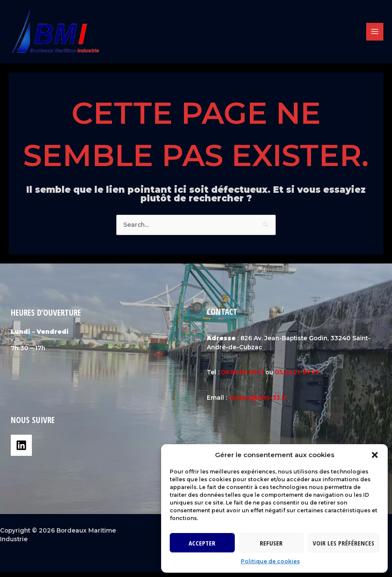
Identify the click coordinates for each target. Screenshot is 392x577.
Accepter (202, 543)
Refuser (271, 543)
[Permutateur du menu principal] (375, 34)
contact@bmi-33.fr (258, 402)
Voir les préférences (344, 543)
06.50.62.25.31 (242, 377)
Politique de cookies (270, 561)
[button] (375, 455)
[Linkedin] (21, 450)
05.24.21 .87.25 (297, 377)
